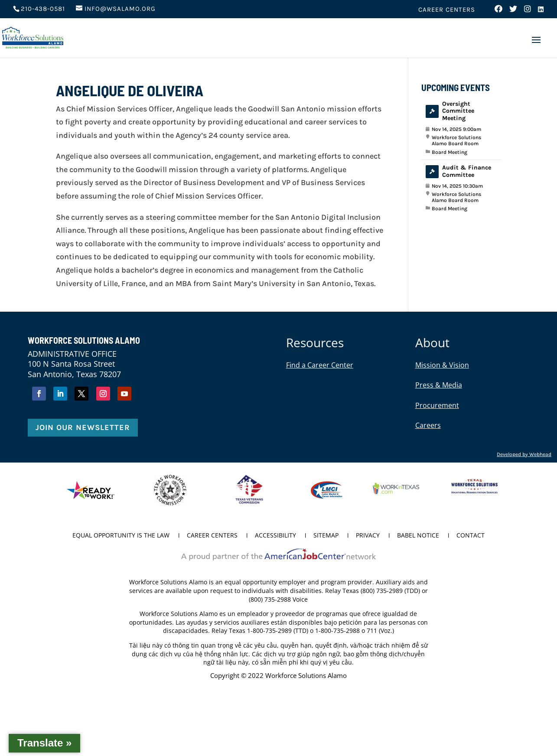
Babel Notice (418, 536)
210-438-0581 (43, 9)
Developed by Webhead (524, 454)
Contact (471, 536)
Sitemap (326, 536)
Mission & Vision (442, 365)
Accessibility (275, 536)
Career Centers (447, 10)
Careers (428, 425)
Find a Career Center (320, 365)
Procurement (437, 405)
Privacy (368, 536)
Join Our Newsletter (83, 427)
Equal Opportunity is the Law (121, 536)
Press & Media (439, 385)
